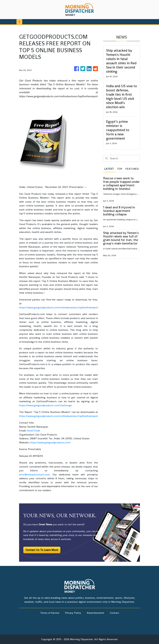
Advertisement (95, 613)
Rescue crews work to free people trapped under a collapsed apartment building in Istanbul (121, 183)
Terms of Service (50, 613)
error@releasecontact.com (34, 474)
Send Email (34, 430)
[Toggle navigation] (19, 22)
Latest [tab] (109, 169)
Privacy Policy (73, 613)
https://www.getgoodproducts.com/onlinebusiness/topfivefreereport (59, 307)
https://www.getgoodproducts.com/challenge (45, 405)
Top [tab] (120, 169)
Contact (114, 613)
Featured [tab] (132, 169)
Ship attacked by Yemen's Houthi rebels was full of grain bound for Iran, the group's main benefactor (121, 238)
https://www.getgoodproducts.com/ (50, 442)
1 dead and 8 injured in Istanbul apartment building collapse (119, 211)
